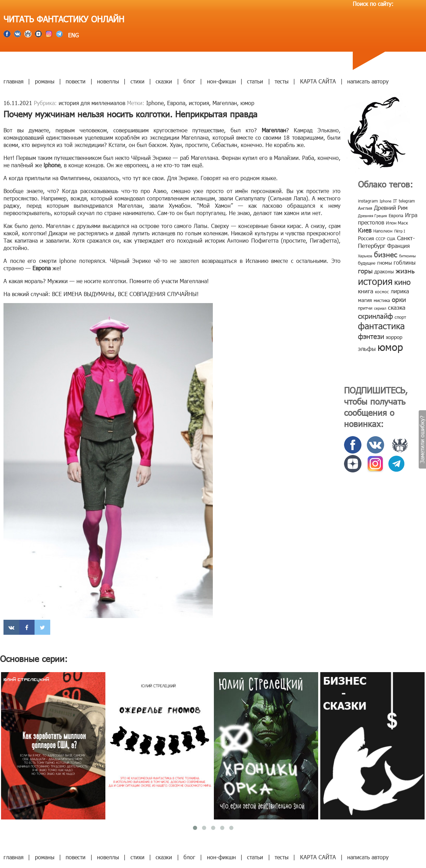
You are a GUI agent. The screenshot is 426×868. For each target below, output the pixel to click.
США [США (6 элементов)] (391, 239)
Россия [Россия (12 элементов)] (366, 238)
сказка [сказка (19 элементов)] (397, 307)
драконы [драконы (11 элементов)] (384, 271)
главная (13, 81)
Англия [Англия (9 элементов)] (365, 208)
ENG (73, 35)
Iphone (155, 103)
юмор (247, 103)
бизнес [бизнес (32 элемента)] (386, 254)
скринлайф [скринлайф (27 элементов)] (375, 316)
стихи (137, 81)
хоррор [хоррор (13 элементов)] (394, 337)
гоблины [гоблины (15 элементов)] (405, 262)
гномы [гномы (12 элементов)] (384, 263)
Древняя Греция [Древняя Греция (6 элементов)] (372, 216)
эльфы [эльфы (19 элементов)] (367, 348)
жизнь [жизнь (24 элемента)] (405, 270)
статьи (255, 81)
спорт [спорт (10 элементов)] (400, 317)
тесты (282, 81)
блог (189, 81)
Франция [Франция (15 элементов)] (398, 246)
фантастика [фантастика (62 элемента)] (381, 326)
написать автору (368, 81)
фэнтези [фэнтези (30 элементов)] (371, 336)
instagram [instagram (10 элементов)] (368, 201)
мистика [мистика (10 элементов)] (382, 300)
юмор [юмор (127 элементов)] (390, 347)
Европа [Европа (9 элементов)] (396, 215)
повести (76, 81)
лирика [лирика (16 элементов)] (400, 291)
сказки (164, 81)
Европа (176, 103)
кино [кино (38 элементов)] (402, 282)
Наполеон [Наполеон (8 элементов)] (383, 231)
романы (45, 81)
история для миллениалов (92, 103)
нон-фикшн (221, 81)
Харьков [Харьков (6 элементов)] (365, 256)
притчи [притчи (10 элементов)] (365, 308)
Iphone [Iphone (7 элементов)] (386, 201)
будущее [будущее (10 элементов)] (367, 263)
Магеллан (225, 103)
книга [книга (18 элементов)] (366, 291)
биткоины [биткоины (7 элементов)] (408, 256)
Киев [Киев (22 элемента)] (365, 230)
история (199, 103)
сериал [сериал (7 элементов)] (380, 308)
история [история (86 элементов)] (375, 281)
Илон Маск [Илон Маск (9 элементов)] (397, 223)
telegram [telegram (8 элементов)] (407, 201)
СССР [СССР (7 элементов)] (380, 239)
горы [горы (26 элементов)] (365, 270)
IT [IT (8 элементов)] (395, 201)
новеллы (108, 81)
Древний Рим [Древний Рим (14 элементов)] (391, 208)
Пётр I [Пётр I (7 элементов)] (400, 231)
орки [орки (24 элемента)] (399, 299)
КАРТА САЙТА (318, 81)
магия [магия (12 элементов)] (365, 300)
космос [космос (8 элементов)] (382, 292)
